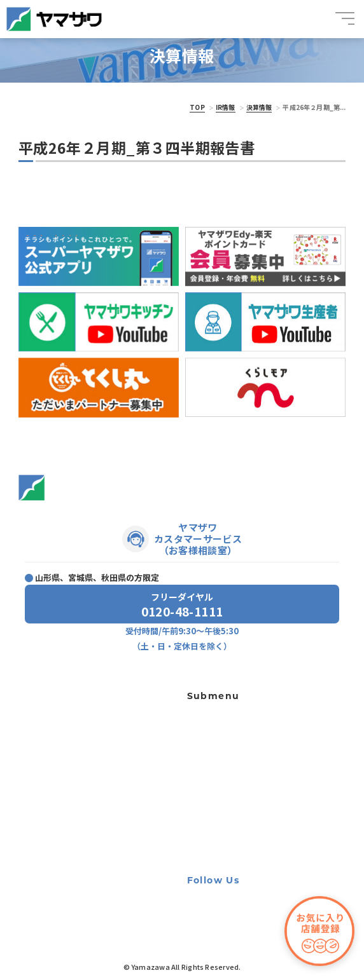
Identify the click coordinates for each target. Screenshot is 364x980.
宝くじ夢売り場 (213, 732)
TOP (197, 107)
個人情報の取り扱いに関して (228, 784)
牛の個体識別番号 (213, 818)
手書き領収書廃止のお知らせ (228, 835)
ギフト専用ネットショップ (225, 715)
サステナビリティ (49, 808)
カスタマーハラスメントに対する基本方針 (248, 852)
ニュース (33, 732)
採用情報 (34, 770)
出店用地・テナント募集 (222, 766)
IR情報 (226, 107)
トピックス (38, 713)
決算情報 (259, 107)
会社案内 (34, 788)
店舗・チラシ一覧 (49, 694)
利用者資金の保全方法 (219, 801)
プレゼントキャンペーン (60, 751)
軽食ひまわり (206, 749)
